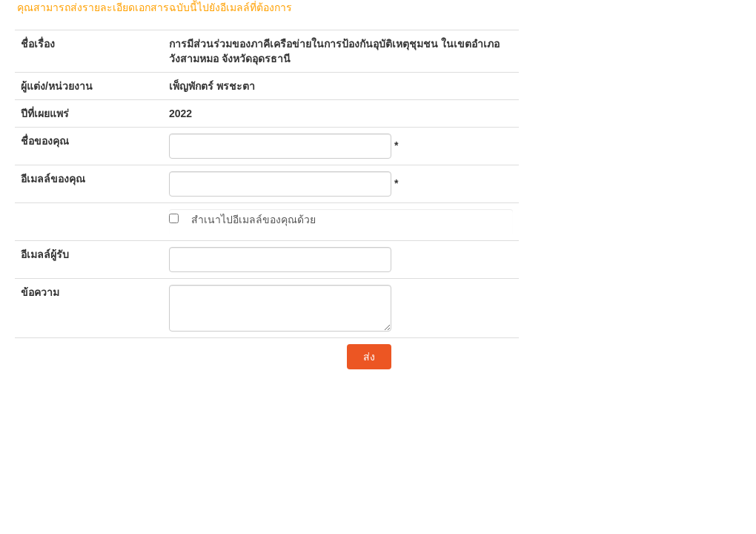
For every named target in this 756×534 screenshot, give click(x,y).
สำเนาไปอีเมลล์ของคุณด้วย (253, 220)
